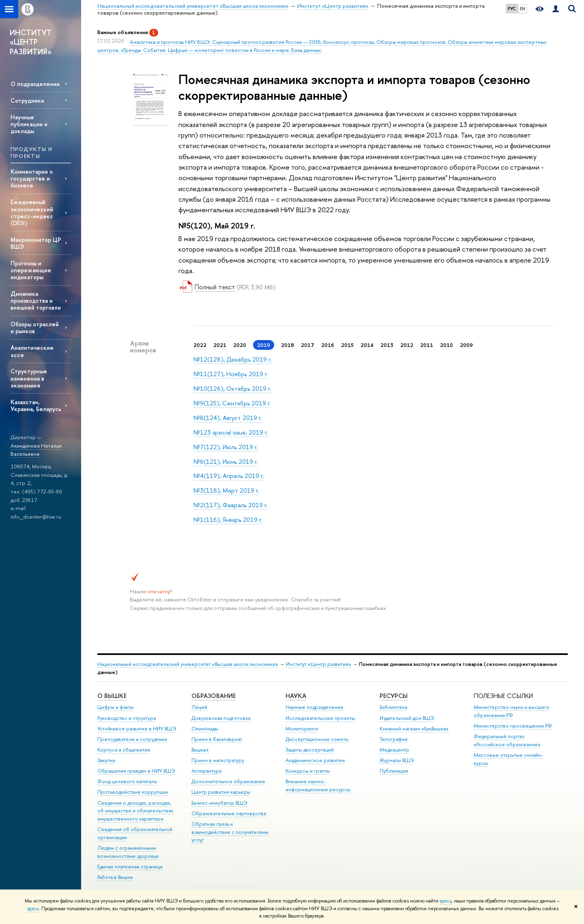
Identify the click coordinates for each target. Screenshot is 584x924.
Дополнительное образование (228, 781)
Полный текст (215, 287)
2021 (220, 345)
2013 (387, 345)
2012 (407, 345)
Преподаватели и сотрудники (132, 739)
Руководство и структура (127, 718)
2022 (200, 345)
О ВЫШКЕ (112, 696)
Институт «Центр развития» (319, 664)
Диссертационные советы (317, 739)
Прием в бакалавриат (217, 739)
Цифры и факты (115, 707)
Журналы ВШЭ (397, 760)
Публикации (394, 771)
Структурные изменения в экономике (29, 378)
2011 (427, 345)
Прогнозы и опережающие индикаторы (31, 270)
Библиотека (393, 707)
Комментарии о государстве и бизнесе (32, 178)
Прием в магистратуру (218, 760)
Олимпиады (205, 729)
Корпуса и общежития (124, 750)
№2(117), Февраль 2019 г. (231, 505)
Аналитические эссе (32, 351)
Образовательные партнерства (229, 813)
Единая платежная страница (130, 867)
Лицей (199, 707)
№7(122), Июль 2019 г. (226, 447)
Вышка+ (200, 750)
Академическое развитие (315, 760)
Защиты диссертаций (310, 750)
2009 (466, 345)
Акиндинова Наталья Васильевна (36, 450)
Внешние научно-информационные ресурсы (318, 785)
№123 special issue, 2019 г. (231, 432)
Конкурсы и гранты (308, 771)
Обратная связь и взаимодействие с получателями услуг (230, 832)
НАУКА (296, 696)
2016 (328, 345)
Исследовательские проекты (320, 718)
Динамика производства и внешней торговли (36, 300)
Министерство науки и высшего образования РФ (512, 711)
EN (523, 9)
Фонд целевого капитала (127, 781)
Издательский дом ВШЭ (407, 718)
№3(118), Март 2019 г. (226, 490)
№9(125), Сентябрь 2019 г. (232, 403)
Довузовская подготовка (221, 718)
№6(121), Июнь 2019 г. (226, 462)
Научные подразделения (314, 707)
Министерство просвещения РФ (513, 726)
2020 (240, 345)
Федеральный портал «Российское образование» (507, 740)
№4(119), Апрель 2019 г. (229, 476)
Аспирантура (206, 771)
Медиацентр (394, 750)
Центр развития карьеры (221, 792)
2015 (347, 345)
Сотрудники (27, 100)
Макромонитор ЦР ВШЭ (36, 243)
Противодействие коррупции (133, 792)
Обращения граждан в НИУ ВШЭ (136, 771)
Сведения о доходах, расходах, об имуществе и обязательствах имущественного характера (135, 811)
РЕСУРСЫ (394, 696)
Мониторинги (302, 729)
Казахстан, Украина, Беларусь (36, 405)
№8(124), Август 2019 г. (228, 418)
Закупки (106, 760)
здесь (446, 901)
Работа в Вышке (115, 877)
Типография (394, 739)
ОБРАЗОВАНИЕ (214, 696)
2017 (308, 345)
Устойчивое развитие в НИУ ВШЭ (137, 729)
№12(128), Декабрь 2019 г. (233, 359)
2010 (447, 345)
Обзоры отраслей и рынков (35, 327)
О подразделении (35, 84)
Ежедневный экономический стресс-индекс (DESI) (32, 212)
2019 (264, 345)
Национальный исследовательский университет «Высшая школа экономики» (188, 664)
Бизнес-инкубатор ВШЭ (219, 803)
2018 (288, 345)
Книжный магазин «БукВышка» (414, 729)
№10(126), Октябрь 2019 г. (232, 389)
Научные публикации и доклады (29, 124)
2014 (367, 345)
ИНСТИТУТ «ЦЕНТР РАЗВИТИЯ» (31, 42)
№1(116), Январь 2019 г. (228, 520)
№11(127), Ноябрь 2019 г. (231, 374)
